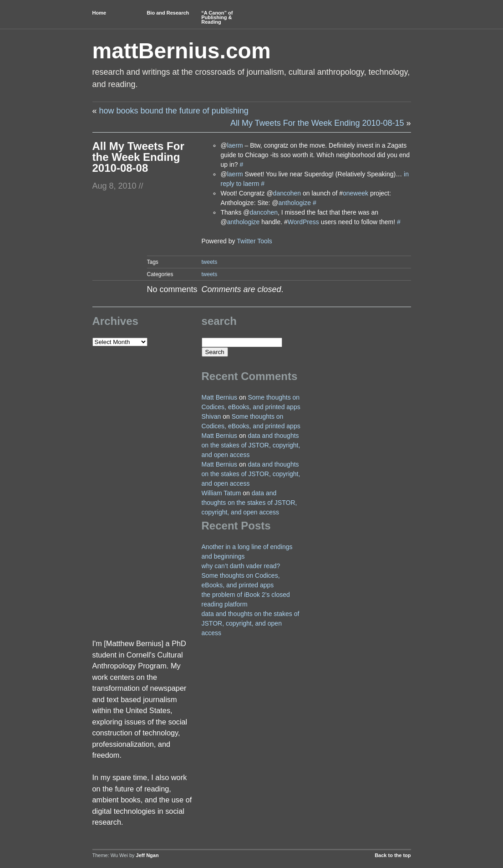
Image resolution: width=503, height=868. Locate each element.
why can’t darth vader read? (241, 566)
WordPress (303, 222)
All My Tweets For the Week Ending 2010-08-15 (317, 123)
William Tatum (221, 493)
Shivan (211, 416)
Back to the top (393, 855)
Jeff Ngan (147, 855)
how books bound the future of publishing (174, 111)
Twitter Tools (254, 241)
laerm (235, 145)
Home (99, 13)
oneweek (356, 193)
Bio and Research (168, 13)
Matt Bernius (220, 397)
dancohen (287, 193)
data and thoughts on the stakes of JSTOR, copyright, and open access (251, 445)
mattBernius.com (182, 51)
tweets (210, 262)
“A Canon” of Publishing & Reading (217, 17)
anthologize (295, 203)
